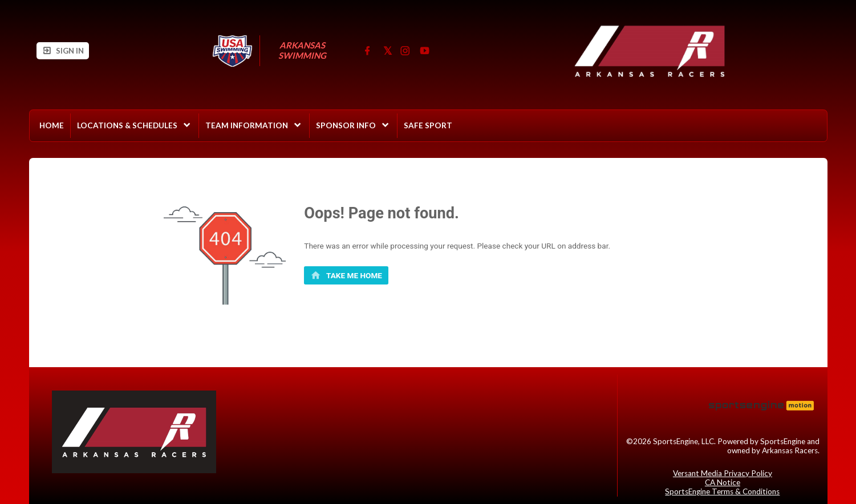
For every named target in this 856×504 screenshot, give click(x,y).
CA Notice (723, 482)
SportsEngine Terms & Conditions (722, 491)
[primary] (346, 275)
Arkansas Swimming (303, 50)
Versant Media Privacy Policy (723, 473)
